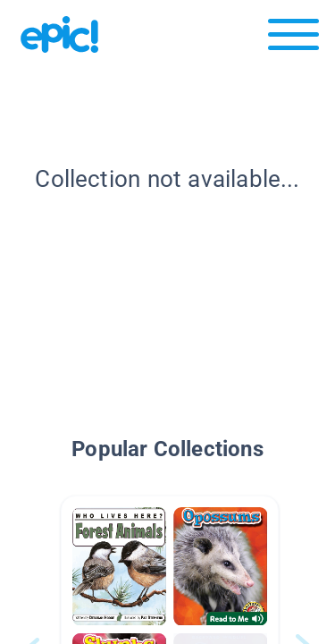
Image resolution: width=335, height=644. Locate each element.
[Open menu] (293, 39)
